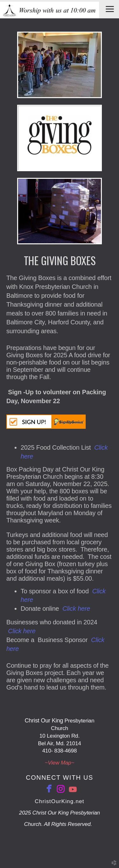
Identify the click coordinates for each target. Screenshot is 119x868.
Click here (76, 609)
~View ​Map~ (60, 763)
